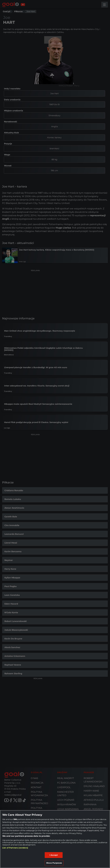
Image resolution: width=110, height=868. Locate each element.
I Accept (54, 855)
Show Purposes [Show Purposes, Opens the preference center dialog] (54, 863)
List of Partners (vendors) (15, 848)
